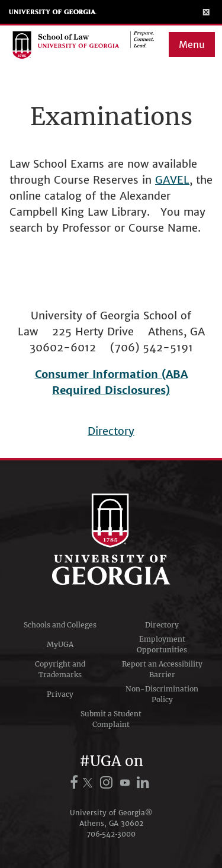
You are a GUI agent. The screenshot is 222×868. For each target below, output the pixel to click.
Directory (111, 431)
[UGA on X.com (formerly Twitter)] (89, 782)
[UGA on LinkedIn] (144, 782)
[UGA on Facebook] (76, 782)
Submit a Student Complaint (111, 719)
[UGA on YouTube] (127, 782)
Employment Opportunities (162, 644)
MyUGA (60, 644)
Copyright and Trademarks (60, 669)
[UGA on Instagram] (108, 782)
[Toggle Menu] (206, 12)
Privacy (60, 694)
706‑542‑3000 (111, 834)
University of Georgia (53, 12)
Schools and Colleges (60, 625)
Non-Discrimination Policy (162, 694)
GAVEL (172, 180)
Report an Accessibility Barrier (162, 669)
